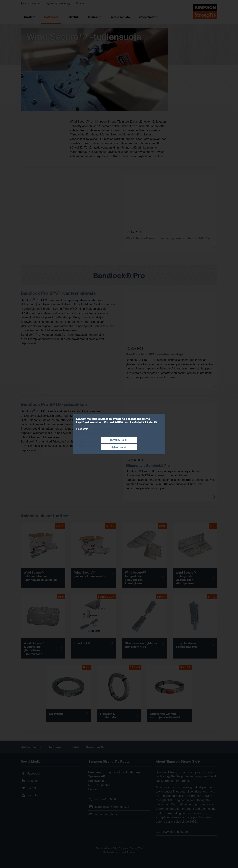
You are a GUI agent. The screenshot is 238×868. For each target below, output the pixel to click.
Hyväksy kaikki (119, 440)
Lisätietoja (82, 429)
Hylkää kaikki (119, 447)
